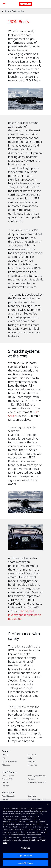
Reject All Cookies (26, 855)
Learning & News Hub (36, 799)
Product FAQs (8, 779)
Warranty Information (36, 776)
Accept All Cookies (26, 863)
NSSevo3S (6, 765)
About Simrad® (8, 796)
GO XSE (5, 755)
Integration (7, 799)
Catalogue (32, 796)
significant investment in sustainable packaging (25, 615)
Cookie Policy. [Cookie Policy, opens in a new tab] (34, 840)
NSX (4, 758)
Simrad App (32, 765)
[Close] (48, 804)
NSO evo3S (32, 755)
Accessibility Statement (37, 782)
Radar (30, 758)
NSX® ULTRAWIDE (9, 761)
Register (5, 786)
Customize (26, 848)
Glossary (5, 782)
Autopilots (32, 761)
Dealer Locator (8, 776)
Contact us (32, 779)
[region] (26, 834)
